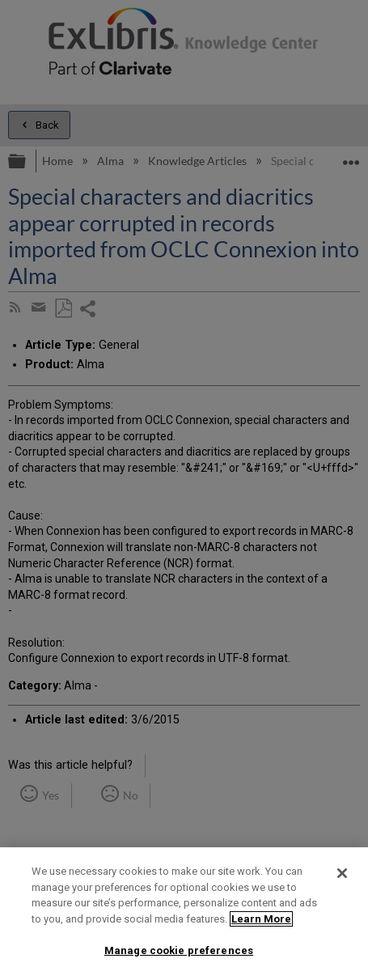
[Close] (342, 873)
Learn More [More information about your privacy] (261, 919)
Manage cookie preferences (179, 950)
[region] (184, 914)
